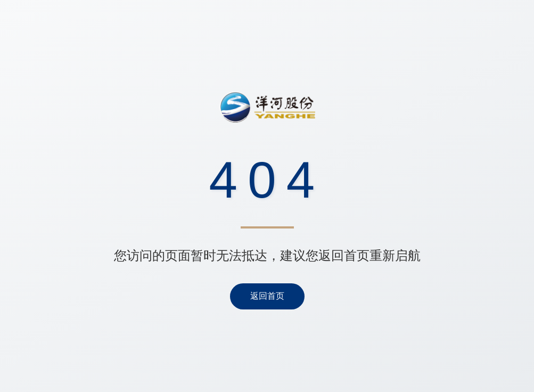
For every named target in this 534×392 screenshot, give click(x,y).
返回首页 (267, 296)
